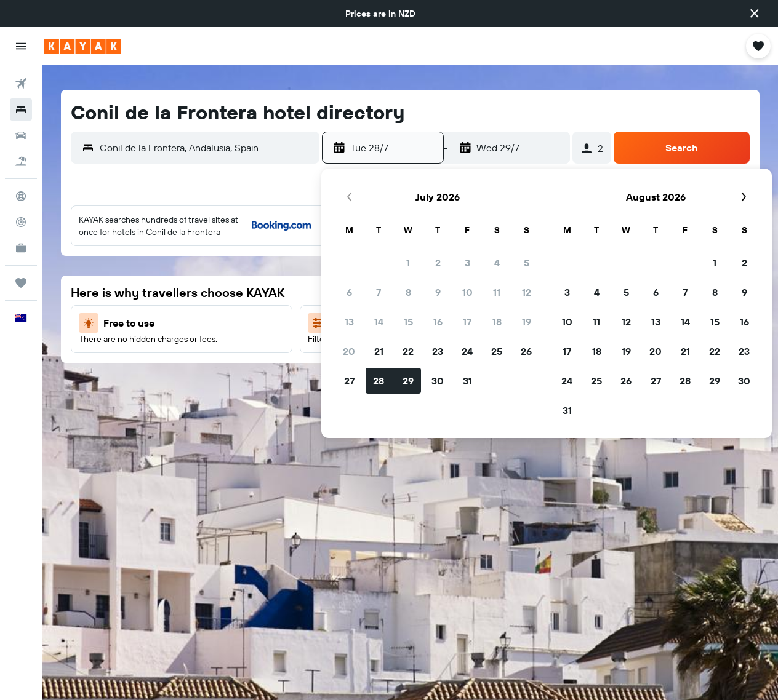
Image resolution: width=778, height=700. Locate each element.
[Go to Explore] (21, 196)
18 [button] (497, 322)
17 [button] (467, 322)
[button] (755, 14)
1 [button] (408, 263)
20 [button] (349, 351)
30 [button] (438, 381)
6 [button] (349, 292)
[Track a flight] (21, 222)
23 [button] (438, 351)
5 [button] (527, 263)
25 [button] (497, 351)
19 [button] (527, 322)
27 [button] (349, 381)
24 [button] (467, 351)
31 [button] (467, 381)
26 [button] (526, 351)
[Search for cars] (21, 135)
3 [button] (467, 263)
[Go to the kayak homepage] (83, 46)
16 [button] (438, 322)
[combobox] (207, 148)
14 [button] (379, 322)
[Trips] (21, 283)
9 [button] (438, 292)
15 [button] (408, 322)
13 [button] (349, 322)
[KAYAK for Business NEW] (21, 248)
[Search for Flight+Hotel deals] (21, 161)
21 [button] (379, 351)
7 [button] (379, 292)
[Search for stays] (21, 109)
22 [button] (408, 351)
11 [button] (497, 292)
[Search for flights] (21, 84)
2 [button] (438, 263)
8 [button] (408, 292)
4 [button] (497, 263)
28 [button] (379, 381)
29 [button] (408, 381)
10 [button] (467, 292)
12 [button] (527, 292)
